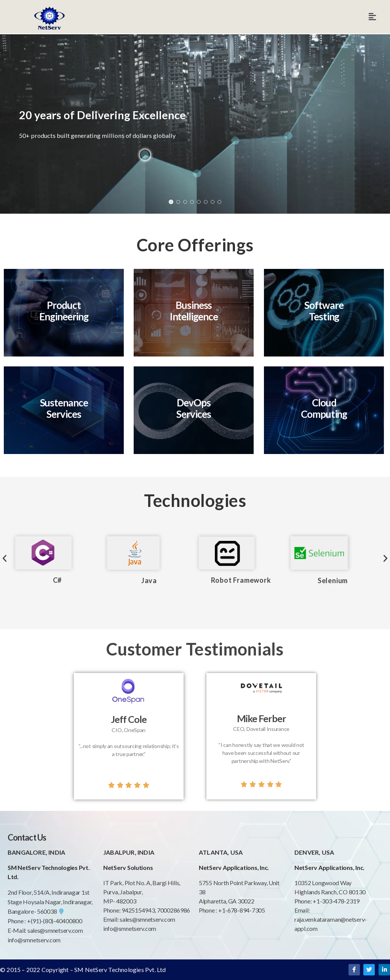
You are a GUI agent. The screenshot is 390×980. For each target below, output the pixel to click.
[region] (195, 124)
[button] (171, 202)
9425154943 (137, 910)
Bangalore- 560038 (36, 911)
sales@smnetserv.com (55, 930)
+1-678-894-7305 (242, 910)
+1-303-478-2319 (336, 901)
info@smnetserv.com (34, 940)
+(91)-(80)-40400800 (55, 921)
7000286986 (173, 910)
